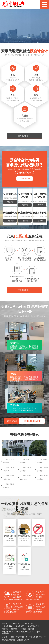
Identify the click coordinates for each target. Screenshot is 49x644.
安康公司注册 (16, 623)
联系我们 (5, 629)
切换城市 (14, 629)
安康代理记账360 (23, 640)
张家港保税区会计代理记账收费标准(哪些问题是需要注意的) (43, 479)
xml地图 (23, 629)
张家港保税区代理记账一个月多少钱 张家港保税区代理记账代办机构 (43, 471)
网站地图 (31, 629)
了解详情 (10, 202)
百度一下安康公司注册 (19, 637)
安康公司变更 (19, 626)
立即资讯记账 (24, 178)
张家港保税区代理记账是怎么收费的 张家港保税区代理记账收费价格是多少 (43, 463)
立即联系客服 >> (24, 136)
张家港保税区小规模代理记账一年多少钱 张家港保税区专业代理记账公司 (26, 471)
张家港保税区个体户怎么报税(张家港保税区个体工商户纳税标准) (26, 463)
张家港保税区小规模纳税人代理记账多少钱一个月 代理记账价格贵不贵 (9, 479)
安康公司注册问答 (36, 637)
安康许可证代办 (32, 626)
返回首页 (5, 623)
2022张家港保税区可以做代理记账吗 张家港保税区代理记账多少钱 (26, 479)
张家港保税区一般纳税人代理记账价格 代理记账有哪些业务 (9, 487)
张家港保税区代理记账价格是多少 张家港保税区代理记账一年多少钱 (9, 471)
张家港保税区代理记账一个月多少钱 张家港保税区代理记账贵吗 (9, 463)
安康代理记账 (28, 623)
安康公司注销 (7, 626)
